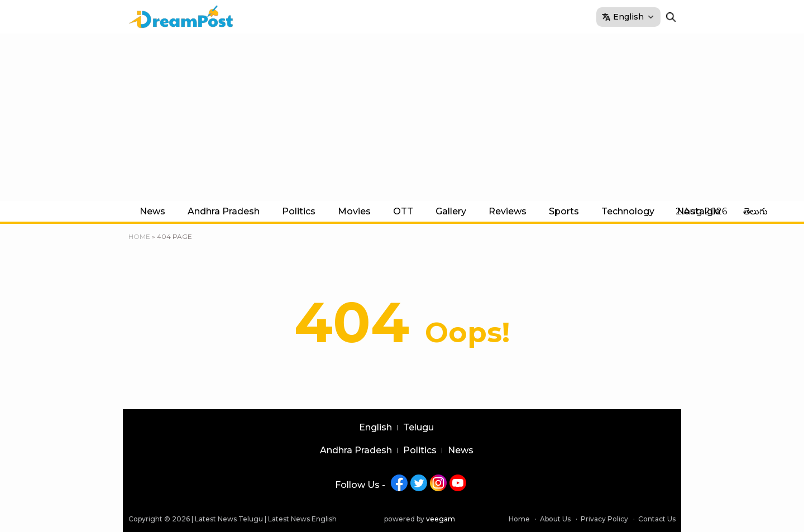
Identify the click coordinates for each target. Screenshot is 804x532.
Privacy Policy (604, 519)
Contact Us (657, 519)
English (375, 428)
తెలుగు (755, 211)
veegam (441, 519)
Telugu (418, 428)
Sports (564, 211)
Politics (299, 211)
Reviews (508, 211)
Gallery (451, 211)
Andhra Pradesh (224, 211)
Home (139, 236)
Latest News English (302, 519)
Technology (628, 211)
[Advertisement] (402, 117)
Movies (354, 211)
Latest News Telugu (229, 519)
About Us (555, 519)
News (152, 211)
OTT (403, 211)
